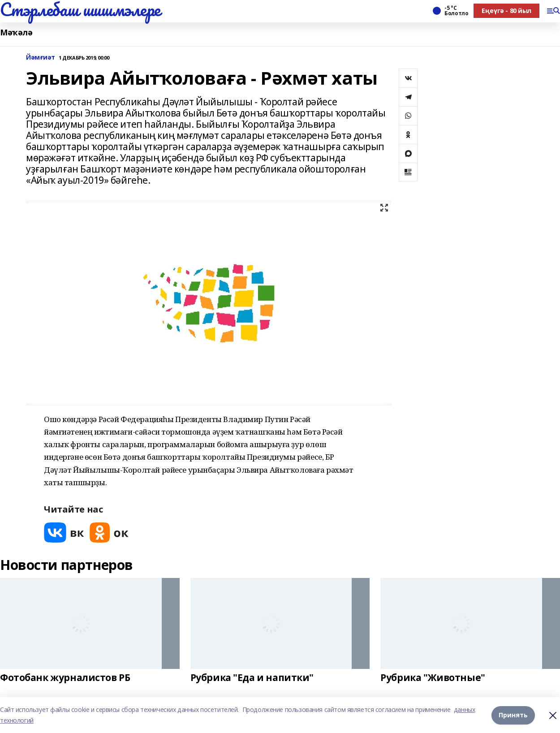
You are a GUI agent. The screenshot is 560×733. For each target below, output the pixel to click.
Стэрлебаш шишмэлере (80, 9)
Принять (513, 715)
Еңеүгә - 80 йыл (506, 11)
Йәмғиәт (41, 58)
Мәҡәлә (16, 32)
